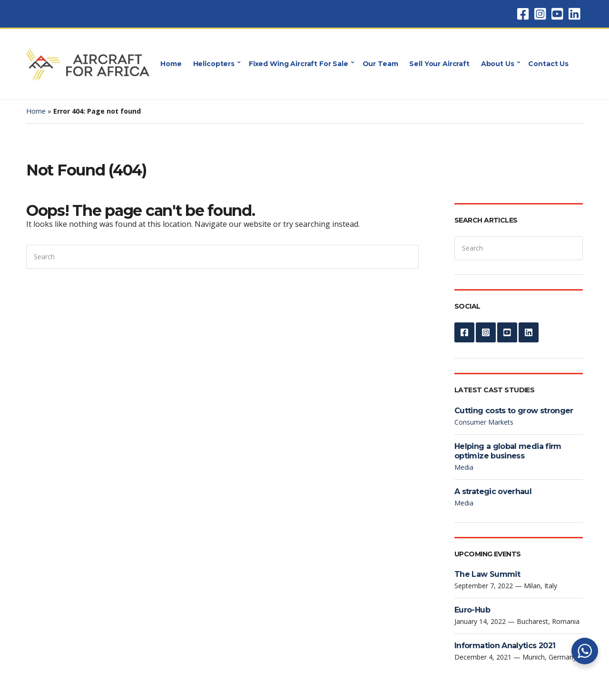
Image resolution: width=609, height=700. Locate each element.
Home (171, 64)
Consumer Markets (484, 422)
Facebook (523, 14)
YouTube (557, 14)
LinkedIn (574, 14)
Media (464, 467)
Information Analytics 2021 (505, 646)
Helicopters (214, 64)
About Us (498, 64)
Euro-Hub (472, 610)
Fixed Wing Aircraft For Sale (299, 64)
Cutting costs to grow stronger (514, 411)
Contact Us (548, 64)
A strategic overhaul (493, 491)
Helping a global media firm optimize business (508, 451)
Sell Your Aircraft (439, 64)
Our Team (380, 64)
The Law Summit (487, 574)
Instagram (540, 14)
